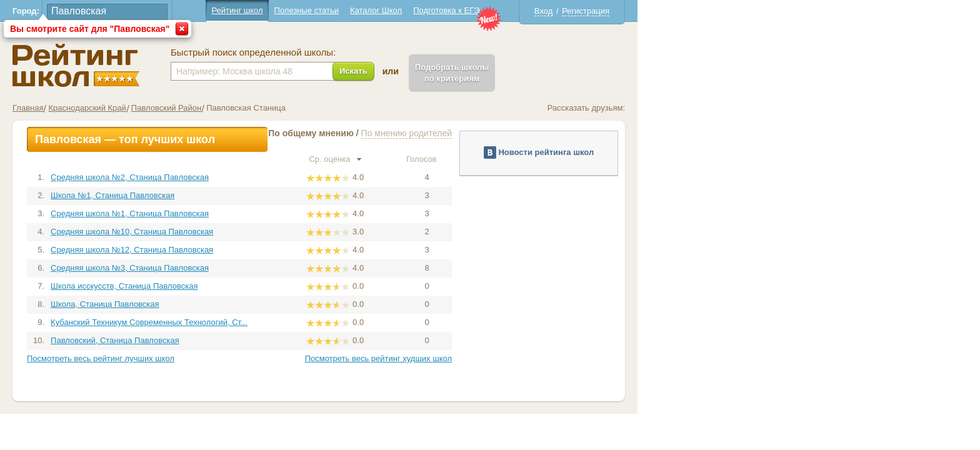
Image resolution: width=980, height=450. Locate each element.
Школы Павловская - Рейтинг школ (247, 65)
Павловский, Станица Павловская (286, 340)
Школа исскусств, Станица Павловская (295, 286)
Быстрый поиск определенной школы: (424, 52)
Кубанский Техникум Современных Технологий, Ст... (320, 322)
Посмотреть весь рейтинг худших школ (550, 358)
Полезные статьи (478, 10)
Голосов (598, 159)
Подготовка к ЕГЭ (617, 10)
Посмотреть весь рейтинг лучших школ (272, 358)
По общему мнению (482, 133)
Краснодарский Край (258, 108)
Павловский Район (337, 108)
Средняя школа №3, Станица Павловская (301, 268)
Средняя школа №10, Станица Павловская (303, 232)
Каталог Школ (547, 10)
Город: (197, 11)
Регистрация (757, 11)
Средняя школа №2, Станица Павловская (301, 177)
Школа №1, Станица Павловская (284, 195)
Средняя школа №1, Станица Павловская (301, 213)
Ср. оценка (506, 159)
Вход (715, 11)
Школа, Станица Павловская (276, 304)
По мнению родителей (578, 133)
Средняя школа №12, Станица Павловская (303, 250)
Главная (199, 108)
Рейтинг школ (408, 10)
